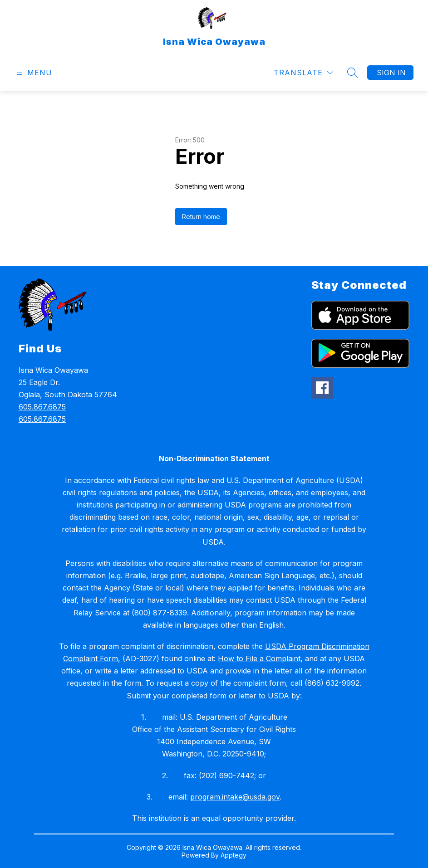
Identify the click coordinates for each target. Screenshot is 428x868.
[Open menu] (33, 73)
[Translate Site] (303, 73)
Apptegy (234, 855)
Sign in (391, 73)
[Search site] (353, 73)
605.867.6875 (42, 407)
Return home (201, 217)
